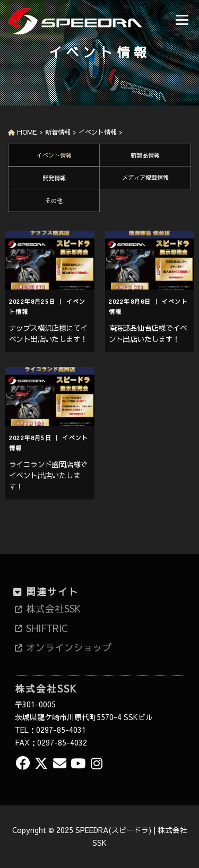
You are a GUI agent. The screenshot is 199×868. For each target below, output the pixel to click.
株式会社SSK (53, 609)
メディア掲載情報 (145, 177)
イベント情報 (54, 155)
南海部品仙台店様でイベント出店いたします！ (148, 333)
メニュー (182, 20)
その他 (54, 201)
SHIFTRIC (47, 628)
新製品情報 (145, 155)
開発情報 (54, 178)
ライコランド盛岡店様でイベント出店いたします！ (48, 475)
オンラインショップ (69, 647)
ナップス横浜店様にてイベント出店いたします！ (48, 333)
